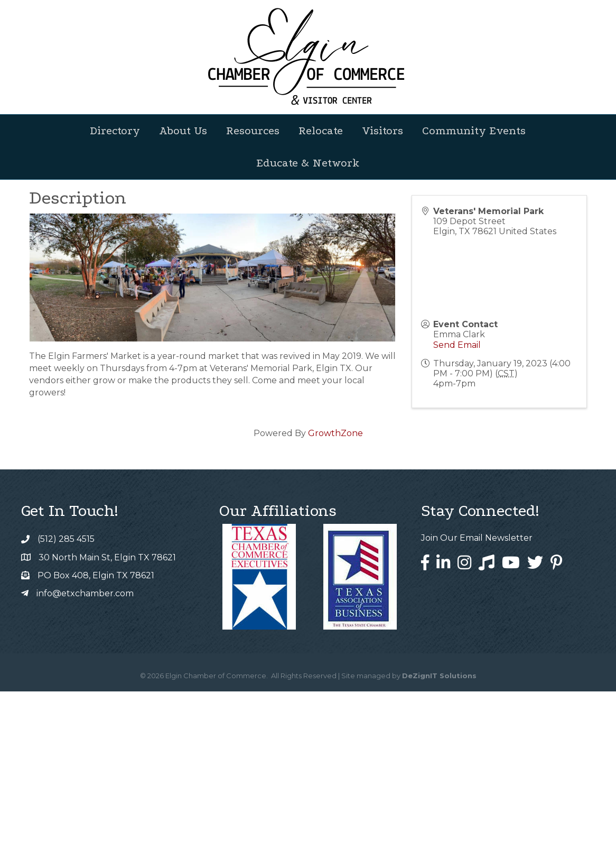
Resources (253, 131)
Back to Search (58, 303)
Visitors (382, 131)
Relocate (321, 131)
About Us (183, 131)
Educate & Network (308, 163)
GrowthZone (335, 592)
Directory (115, 131)
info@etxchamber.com (85, 752)
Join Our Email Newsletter (477, 696)
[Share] (336, 321)
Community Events (474, 131)
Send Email (457, 503)
